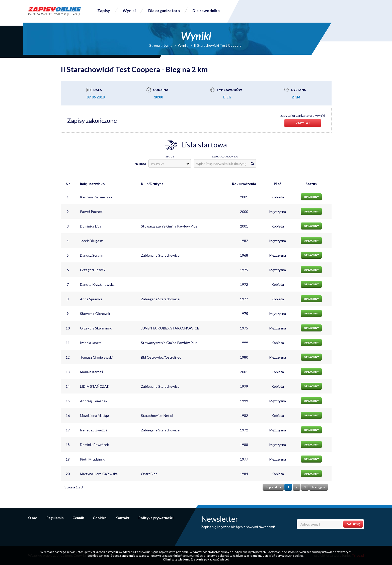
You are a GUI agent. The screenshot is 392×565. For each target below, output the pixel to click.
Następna (319, 487)
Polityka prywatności (156, 518)
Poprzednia (273, 487)
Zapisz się (353, 524)
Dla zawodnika (206, 10)
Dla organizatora (164, 10)
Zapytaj (303, 123)
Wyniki (129, 10)
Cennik (78, 518)
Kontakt (123, 518)
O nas (33, 518)
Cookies (100, 518)
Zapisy (104, 10)
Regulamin (55, 518)
